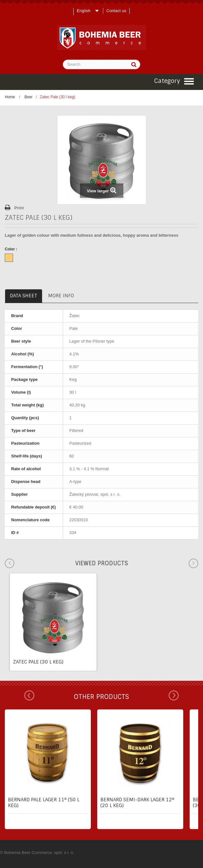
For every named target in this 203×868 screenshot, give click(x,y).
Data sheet (24, 296)
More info (61, 296)
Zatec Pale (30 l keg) (38, 662)
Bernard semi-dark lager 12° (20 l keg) (137, 803)
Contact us (116, 11)
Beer (29, 97)
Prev (29, 695)
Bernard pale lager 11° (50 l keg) (44, 803)
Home (10, 97)
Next (174, 695)
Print (19, 208)
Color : (11, 249)
